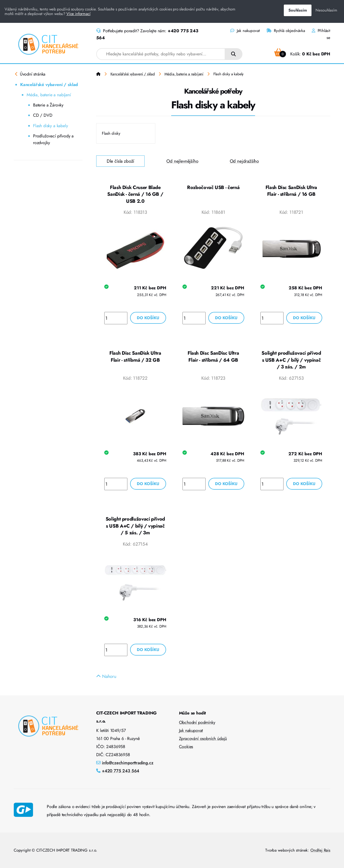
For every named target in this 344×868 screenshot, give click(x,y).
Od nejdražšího (244, 161)
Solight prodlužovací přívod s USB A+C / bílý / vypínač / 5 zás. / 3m (135, 526)
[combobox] (161, 54)
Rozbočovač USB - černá (213, 187)
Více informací (78, 14)
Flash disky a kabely (51, 126)
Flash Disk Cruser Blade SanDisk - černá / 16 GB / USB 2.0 (135, 194)
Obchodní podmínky (197, 722)
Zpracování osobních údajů (203, 739)
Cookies (186, 747)
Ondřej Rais (320, 850)
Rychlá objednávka (286, 31)
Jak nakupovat (245, 31)
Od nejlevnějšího (182, 161)
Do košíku (148, 318)
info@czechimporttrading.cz (128, 763)
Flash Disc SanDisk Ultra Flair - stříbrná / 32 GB (135, 357)
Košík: (302, 54)
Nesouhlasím (326, 10)
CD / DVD (43, 115)
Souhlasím (298, 10)
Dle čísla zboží (120, 161)
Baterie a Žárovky (48, 105)
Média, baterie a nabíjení (49, 95)
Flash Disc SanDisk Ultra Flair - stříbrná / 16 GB (291, 191)
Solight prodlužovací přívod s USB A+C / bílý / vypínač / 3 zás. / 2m (291, 360)
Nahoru (106, 676)
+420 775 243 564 (121, 771)
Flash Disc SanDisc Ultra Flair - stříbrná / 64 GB (213, 357)
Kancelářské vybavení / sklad (49, 85)
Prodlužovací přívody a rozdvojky (53, 139)
